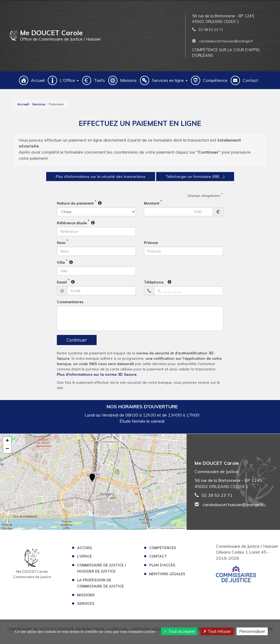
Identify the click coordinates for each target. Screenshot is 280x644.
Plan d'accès (162, 567)
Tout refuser (217, 631)
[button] (92, 480)
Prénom (151, 245)
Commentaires (70, 304)
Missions (128, 80)
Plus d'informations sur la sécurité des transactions (91, 177)
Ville (61, 265)
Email (62, 284)
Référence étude (72, 225)
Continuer (77, 342)
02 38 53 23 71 (211, 30)
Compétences (163, 550)
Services (39, 104)
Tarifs (99, 80)
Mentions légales (167, 576)
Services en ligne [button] (170, 80)
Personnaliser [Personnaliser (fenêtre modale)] (252, 631)
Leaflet (152, 530)
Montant (152, 205)
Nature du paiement (75, 205)
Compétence (215, 80)
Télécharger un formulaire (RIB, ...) (210, 177)
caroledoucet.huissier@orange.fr (223, 41)
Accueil (38, 80)
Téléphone (154, 284)
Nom (61, 245)
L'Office (84, 558)
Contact (250, 80)
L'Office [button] (69, 80)
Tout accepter (179, 631)
